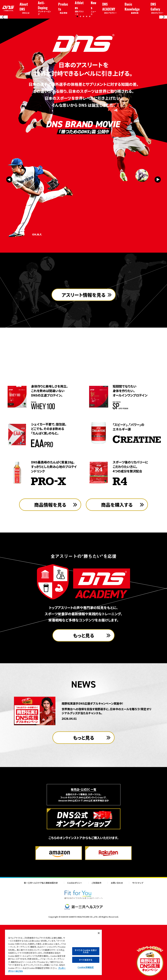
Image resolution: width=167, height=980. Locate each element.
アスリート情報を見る (84, 374)
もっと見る (84, 696)
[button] (77, 74)
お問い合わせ (117, 944)
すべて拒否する (86, 960)
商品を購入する (117, 565)
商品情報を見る (50, 565)
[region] (53, 952)
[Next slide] (163, 46)
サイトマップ (138, 944)
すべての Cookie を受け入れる (86, 951)
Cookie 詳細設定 (86, 967)
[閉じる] (99, 933)
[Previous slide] (4, 46)
